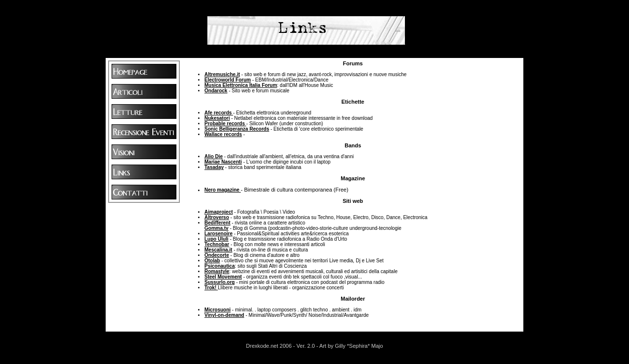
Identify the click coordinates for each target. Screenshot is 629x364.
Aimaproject (219, 212)
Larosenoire (218, 234)
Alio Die (214, 156)
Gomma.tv (216, 228)
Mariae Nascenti (223, 162)
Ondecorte (217, 255)
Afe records (219, 113)
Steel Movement (223, 277)
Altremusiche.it (222, 74)
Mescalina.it (218, 250)
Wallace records (223, 134)
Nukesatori (217, 118)
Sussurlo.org (220, 282)
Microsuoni (217, 310)
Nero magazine (223, 190)
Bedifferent (217, 223)
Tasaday (214, 167)
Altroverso (217, 217)
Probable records (225, 124)
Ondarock (216, 91)
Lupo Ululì (216, 239)
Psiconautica (220, 266)
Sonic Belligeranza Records (237, 129)
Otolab (212, 261)
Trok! (211, 288)
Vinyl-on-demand (224, 315)
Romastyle (217, 271)
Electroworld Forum (228, 80)
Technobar (217, 244)
